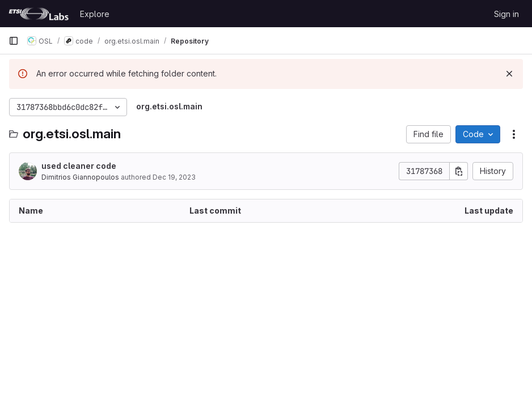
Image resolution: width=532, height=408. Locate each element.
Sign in (506, 14)
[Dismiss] (509, 74)
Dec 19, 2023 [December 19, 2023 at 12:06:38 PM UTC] (174, 177)
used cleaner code (79, 166)
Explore (95, 14)
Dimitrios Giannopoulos (80, 177)
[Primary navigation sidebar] (14, 41)
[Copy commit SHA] (459, 171)
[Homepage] (39, 14)
